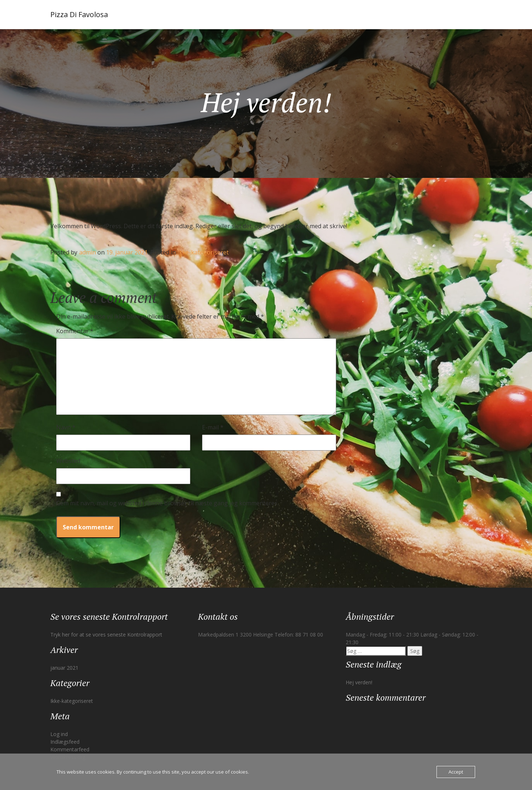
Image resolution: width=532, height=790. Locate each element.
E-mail (213, 427)
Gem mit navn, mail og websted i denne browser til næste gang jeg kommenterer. (167, 503)
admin (88, 252)
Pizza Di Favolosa (79, 14)
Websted (68, 461)
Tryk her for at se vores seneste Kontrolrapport (106, 635)
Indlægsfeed (65, 742)
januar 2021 (64, 668)
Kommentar (75, 331)
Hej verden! (359, 682)
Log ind (59, 734)
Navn (66, 427)
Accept (456, 772)
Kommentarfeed (70, 749)
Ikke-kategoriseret (203, 252)
